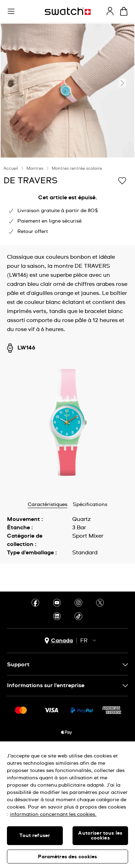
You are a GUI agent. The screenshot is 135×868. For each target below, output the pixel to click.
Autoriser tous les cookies (100, 836)
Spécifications (90, 505)
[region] (67, 805)
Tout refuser (35, 836)
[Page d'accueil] (68, 11)
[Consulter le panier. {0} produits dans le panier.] (124, 11)
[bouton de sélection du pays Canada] (59, 641)
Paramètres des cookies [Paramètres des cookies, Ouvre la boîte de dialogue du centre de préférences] (67, 857)
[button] (11, 11)
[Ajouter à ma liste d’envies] (122, 180)
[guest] (110, 11)
